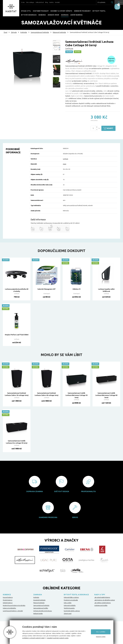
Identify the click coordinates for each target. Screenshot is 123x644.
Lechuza (65, 159)
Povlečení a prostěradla (71, 600)
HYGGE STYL (26, 11)
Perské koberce (8, 600)
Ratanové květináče (59, 32)
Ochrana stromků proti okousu (43, 611)
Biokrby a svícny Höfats (61, 11)
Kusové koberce (8, 597)
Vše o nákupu (30, 2)
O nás (23, 2)
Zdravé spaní (53, 15)
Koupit (111, 128)
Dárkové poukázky (82, 11)
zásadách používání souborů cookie (58, 638)
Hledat (107, 2)
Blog (47, 2)
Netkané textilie (38, 614)
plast (65, 164)
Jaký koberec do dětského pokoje (105, 600)
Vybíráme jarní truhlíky (101, 605)
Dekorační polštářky (70, 605)
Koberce (42, 15)
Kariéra (51, 2)
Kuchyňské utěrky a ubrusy (72, 611)
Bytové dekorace (29, 15)
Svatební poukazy (41, 11)
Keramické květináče (39, 600)
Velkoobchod (40, 2)
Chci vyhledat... (96, 2)
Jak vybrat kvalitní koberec (102, 597)
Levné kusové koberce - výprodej (13, 611)
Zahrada (65, 15)
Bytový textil (99, 11)
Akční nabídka (76, 15)
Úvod (5, 32)
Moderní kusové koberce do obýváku (14, 605)
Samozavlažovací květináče (40, 32)
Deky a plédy (68, 603)
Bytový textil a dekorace (76, 595)
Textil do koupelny (69, 608)
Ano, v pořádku (101, 632)
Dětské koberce (8, 603)
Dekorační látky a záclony (71, 597)
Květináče (24, 32)
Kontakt (57, 2)
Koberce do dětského (9, 608)
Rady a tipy (100, 595)
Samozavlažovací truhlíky (41, 608)
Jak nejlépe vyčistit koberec (103, 603)
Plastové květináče (39, 603)
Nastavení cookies (101, 637)
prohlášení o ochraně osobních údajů (33, 638)
